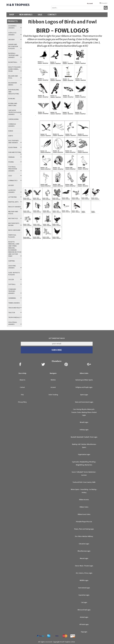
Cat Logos (84, 602)
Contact (52, 15)
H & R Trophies (18, 5)
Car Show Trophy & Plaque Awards (15, 112)
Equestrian (15, 147)
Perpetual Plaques (12, 236)
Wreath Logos (84, 422)
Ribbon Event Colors (84, 514)
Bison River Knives (15, 84)
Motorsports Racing (15, 224)
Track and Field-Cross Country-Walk (84, 482)
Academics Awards (15, 27)
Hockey (11, 185)
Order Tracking (53, 395)
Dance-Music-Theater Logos (84, 566)
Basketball (15, 62)
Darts (11, 136)
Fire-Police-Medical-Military (84, 536)
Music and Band (14, 230)
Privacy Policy (22, 402)
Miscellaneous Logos (84, 551)
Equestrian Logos (84, 595)
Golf (15, 176)
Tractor (15, 313)
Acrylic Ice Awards (15, 34)
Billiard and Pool (15, 77)
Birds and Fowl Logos (84, 610)
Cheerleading (13, 119)
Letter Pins (15, 197)
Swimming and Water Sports (84, 380)
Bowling (12, 99)
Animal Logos (84, 617)
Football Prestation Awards (15, 169)
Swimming (15, 298)
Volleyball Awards (15, 323)
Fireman (15, 157)
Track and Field (15, 308)
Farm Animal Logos (84, 588)
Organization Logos (84, 455)
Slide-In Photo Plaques (14, 274)
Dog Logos (84, 632)
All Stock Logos (84, 624)
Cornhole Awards (12, 125)
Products (13, 21)
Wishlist (53, 380)
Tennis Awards (14, 303)
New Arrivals (26, 15)
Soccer (15, 280)
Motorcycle (15, 218)
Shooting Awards (15, 267)
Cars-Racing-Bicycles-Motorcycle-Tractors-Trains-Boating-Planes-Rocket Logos (84, 412)
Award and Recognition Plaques (15, 46)
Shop (12, 15)
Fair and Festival (15, 153)
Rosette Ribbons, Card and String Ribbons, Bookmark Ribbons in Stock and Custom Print (15, 249)
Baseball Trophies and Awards (15, 55)
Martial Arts (15, 202)
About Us (22, 380)
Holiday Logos (84, 430)
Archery (15, 40)
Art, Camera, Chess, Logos (84, 573)
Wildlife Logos (84, 580)
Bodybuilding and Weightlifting (14, 92)
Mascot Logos (84, 558)
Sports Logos (84, 395)
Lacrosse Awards (15, 191)
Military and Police (13, 213)
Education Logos (84, 544)
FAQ (22, 395)
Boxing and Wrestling (13, 104)
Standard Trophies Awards (15, 291)
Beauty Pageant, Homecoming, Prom (15, 69)
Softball (15, 284)
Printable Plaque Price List (84, 522)
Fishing (15, 162)
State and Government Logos (84, 402)
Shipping (12, 261)
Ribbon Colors (84, 507)
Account (90, 3)
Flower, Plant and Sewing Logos (84, 529)
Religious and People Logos (84, 387)
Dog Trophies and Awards (15, 142)
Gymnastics (15, 181)
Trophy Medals (15, 317)
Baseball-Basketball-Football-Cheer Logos (84, 437)
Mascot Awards (15, 207)
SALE (40, 15)
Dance (11, 131)
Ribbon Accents (84, 500)
